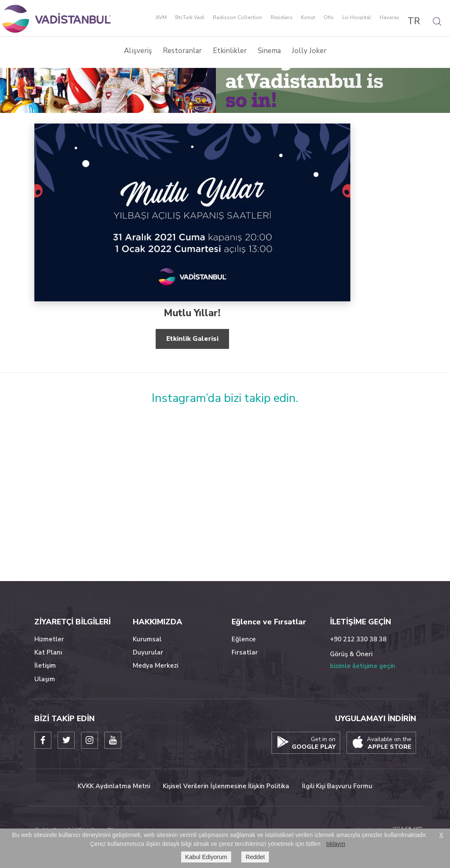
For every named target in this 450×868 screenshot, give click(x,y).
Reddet (255, 857)
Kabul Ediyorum (206, 857)
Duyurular (148, 652)
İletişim (45, 666)
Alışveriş (138, 51)
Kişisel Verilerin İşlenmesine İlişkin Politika (226, 786)
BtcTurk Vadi (190, 18)
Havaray (389, 18)
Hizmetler (49, 639)
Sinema (269, 51)
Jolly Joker (309, 51)
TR (414, 21)
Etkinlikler (230, 51)
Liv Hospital (357, 18)
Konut (308, 18)
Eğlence (244, 639)
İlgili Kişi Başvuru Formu (337, 786)
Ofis (329, 18)
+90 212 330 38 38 (358, 639)
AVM (161, 18)
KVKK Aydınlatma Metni (114, 786)
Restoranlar (182, 51)
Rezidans (282, 18)
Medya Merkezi (155, 666)
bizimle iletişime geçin (363, 666)
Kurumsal (147, 639)
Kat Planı (48, 652)
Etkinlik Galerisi (192, 339)
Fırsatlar (245, 652)
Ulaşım (45, 679)
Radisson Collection (238, 18)
